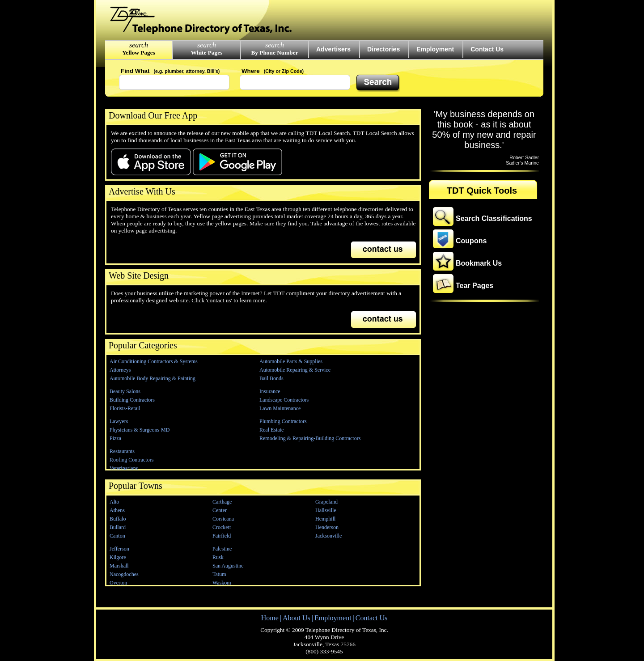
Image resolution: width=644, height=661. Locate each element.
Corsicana (223, 519)
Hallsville (326, 510)
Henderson (327, 527)
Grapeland (326, 502)
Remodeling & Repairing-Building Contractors (310, 438)
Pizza (115, 438)
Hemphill (325, 519)
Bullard (118, 527)
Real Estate (271, 430)
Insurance (270, 391)
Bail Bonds (271, 378)
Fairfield (222, 536)
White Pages (207, 53)
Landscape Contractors (284, 400)
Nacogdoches (124, 574)
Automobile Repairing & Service (295, 370)
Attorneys (120, 370)
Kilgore (118, 557)
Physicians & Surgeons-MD (140, 430)
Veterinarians (124, 468)
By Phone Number (274, 53)
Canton (117, 536)
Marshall (119, 566)
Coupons (471, 241)
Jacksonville (328, 536)
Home (270, 618)
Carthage (222, 502)
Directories (383, 49)
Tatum (219, 574)
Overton (118, 583)
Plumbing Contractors (283, 421)
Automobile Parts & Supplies (291, 361)
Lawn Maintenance (280, 408)
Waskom (222, 583)
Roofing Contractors (131, 460)
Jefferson (119, 549)
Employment (435, 49)
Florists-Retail (125, 408)
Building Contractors (132, 400)
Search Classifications (494, 218)
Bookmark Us (479, 263)
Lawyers (119, 421)
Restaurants (122, 451)
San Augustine (228, 566)
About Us (297, 618)
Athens (117, 510)
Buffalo (118, 519)
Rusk (218, 557)
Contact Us (487, 49)
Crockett (222, 527)
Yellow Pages (139, 53)
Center (220, 510)
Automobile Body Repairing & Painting (153, 378)
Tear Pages (475, 286)
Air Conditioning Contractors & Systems (154, 361)
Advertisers (333, 49)
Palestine (222, 549)
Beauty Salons (125, 391)
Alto (114, 502)
